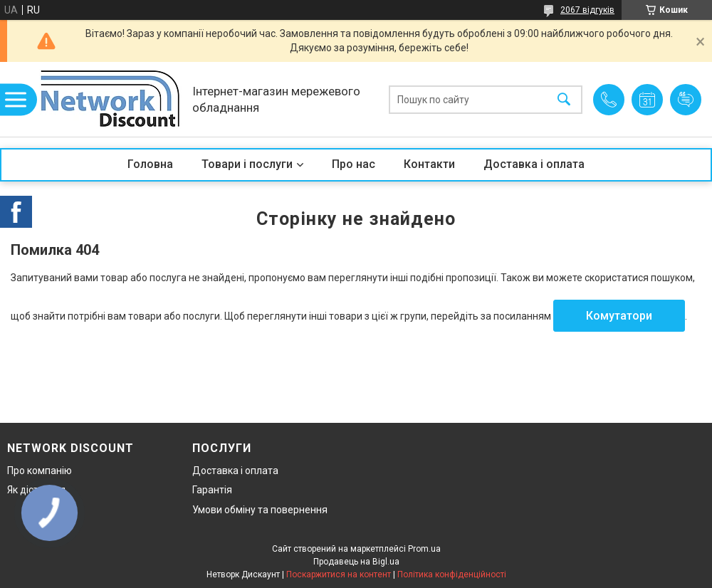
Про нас (354, 164)
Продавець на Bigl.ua (356, 562)
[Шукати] (564, 99)
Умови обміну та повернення (260, 510)
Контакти (429, 164)
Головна (150, 164)
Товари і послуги (247, 164)
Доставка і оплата (534, 164)
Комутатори (619, 316)
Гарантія (212, 490)
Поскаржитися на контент (339, 574)
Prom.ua (424, 549)
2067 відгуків (587, 10)
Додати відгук (686, 100)
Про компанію (40, 471)
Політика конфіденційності (452, 574)
